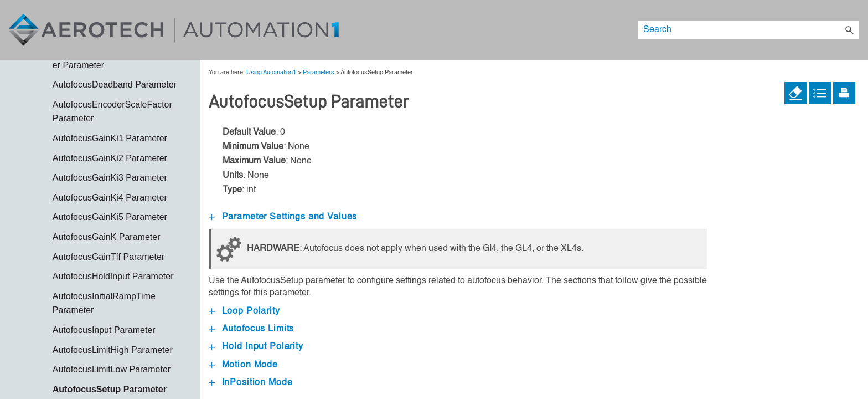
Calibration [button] (112, 206)
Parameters (319, 73)
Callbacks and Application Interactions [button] (112, 233)
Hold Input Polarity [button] (256, 347)
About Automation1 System (103, 84)
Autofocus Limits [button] (252, 329)
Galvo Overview (112, 372)
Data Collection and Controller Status (112, 267)
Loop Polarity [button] (244, 311)
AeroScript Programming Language (112, 160)
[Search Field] (748, 30)
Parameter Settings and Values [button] (283, 217)
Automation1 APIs (112, 187)
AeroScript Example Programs (112, 134)
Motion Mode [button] (243, 365)
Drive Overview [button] (112, 293)
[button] (849, 30)
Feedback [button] (112, 352)
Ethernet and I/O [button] (112, 332)
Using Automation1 (103, 111)
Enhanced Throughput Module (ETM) (108, 313)
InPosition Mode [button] (251, 383)
